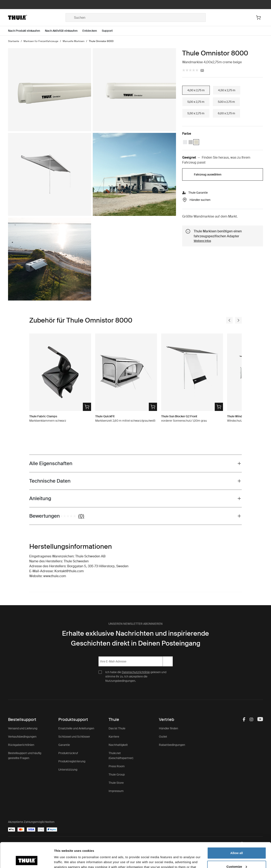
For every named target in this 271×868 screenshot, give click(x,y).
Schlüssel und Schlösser (74, 737)
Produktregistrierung (72, 761)
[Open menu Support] (110, 31)
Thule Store (116, 783)
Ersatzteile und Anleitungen (76, 728)
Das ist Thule (117, 728)
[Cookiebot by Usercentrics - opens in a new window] (27, 860)
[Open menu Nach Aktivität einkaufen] (64, 31)
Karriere (114, 737)
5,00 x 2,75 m (196, 102)
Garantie (64, 745)
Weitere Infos (202, 241)
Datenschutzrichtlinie (136, 672)
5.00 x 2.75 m (226, 102)
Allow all (237, 830)
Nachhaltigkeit (118, 745)
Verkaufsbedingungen (22, 737)
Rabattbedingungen (172, 745)
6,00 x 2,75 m (226, 113)
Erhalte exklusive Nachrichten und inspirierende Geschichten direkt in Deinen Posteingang (135, 638)
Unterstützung (68, 770)
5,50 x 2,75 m (196, 113)
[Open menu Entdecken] (92, 31)
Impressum (116, 791)
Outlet (163, 737)
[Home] (37, 18)
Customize (237, 843)
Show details (64, 860)
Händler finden (168, 728)
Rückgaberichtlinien (21, 745)
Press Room (117, 766)
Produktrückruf (68, 753)
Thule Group (117, 774)
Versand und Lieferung (23, 728)
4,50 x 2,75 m (227, 90)
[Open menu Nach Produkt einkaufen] (26, 31)
